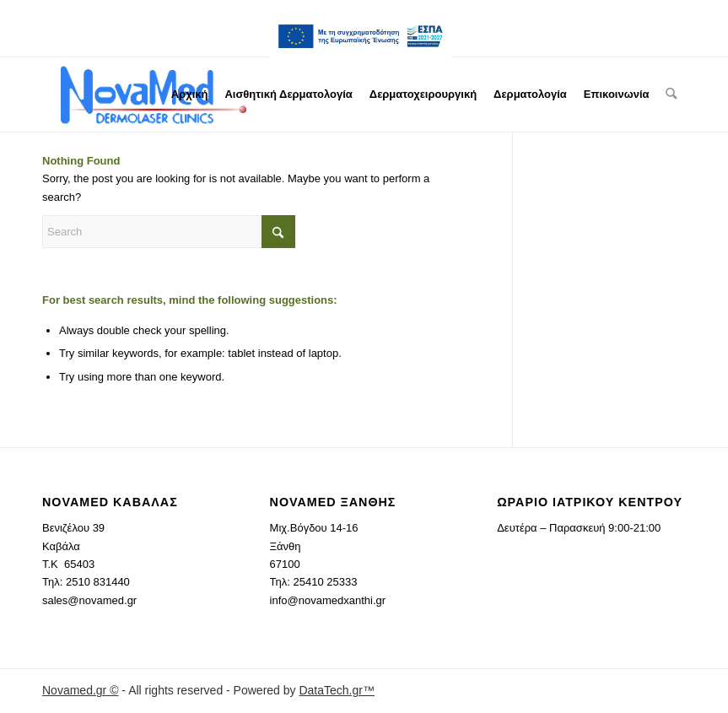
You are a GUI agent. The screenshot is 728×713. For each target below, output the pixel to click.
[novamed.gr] (154, 95)
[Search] (672, 95)
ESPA (360, 36)
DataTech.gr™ (336, 690)
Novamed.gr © (80, 690)
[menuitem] (360, 37)
